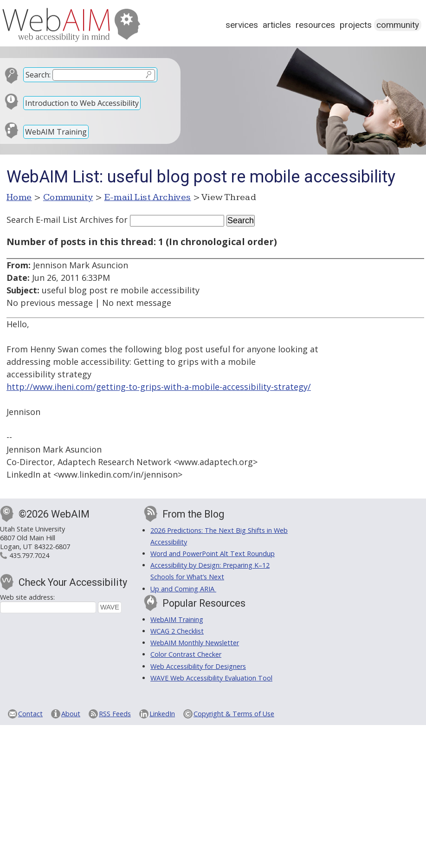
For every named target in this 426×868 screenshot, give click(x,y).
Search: (38, 75)
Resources (315, 25)
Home (19, 197)
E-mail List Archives (148, 197)
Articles (277, 25)
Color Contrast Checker (186, 654)
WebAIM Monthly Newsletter (195, 643)
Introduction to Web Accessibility (82, 103)
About (71, 714)
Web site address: (27, 597)
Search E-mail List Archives (60, 220)
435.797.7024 (29, 555)
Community (398, 25)
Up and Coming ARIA (183, 589)
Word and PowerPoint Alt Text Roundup (213, 554)
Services (242, 25)
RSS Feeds (115, 714)
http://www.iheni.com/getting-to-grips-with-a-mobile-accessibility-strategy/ (159, 387)
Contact (30, 714)
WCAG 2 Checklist (177, 631)
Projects (356, 25)
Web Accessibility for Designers (198, 666)
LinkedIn (162, 714)
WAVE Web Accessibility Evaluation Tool (211, 678)
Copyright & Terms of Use (234, 714)
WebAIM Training (56, 132)
